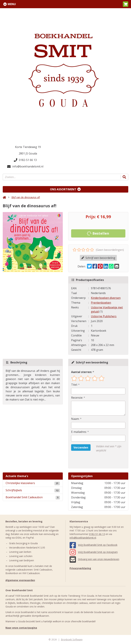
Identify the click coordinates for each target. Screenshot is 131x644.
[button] (126, 4)
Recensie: (77, 398)
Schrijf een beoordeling (98, 258)
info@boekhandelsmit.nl (25, 166)
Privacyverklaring (80, 568)
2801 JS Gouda (28, 153)
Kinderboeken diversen (106, 298)
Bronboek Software (72, 639)
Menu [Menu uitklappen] (12, 4)
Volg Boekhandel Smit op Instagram (94, 552)
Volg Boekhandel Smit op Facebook (93, 545)
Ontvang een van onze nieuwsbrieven (94, 559)
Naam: (75, 419)
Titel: (74, 385)
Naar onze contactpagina (21, 628)
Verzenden (81, 448)
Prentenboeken (101, 303)
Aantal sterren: (82, 372)
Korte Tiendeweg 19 (28, 147)
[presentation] (93, 460)
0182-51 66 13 (25, 160)
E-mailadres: (79, 432)
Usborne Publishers (104, 316)
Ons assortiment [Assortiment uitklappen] (63, 189)
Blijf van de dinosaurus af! (26, 197)
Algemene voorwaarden (20, 580)
